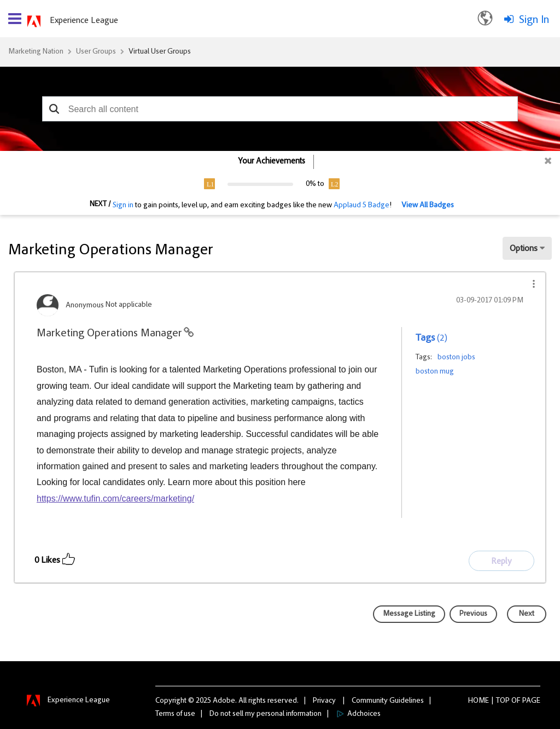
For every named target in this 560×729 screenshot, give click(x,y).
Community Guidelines (388, 701)
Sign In (534, 20)
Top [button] (503, 701)
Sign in (123, 206)
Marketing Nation (36, 52)
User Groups (96, 52)
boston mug (435, 372)
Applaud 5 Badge (361, 206)
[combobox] (280, 109)
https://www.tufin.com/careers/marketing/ (115, 498)
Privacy (324, 701)
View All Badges (428, 206)
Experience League (84, 21)
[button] (54, 109)
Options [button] (524, 249)
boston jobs (456, 358)
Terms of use (175, 714)
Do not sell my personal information (266, 714)
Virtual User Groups (160, 52)
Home (479, 701)
